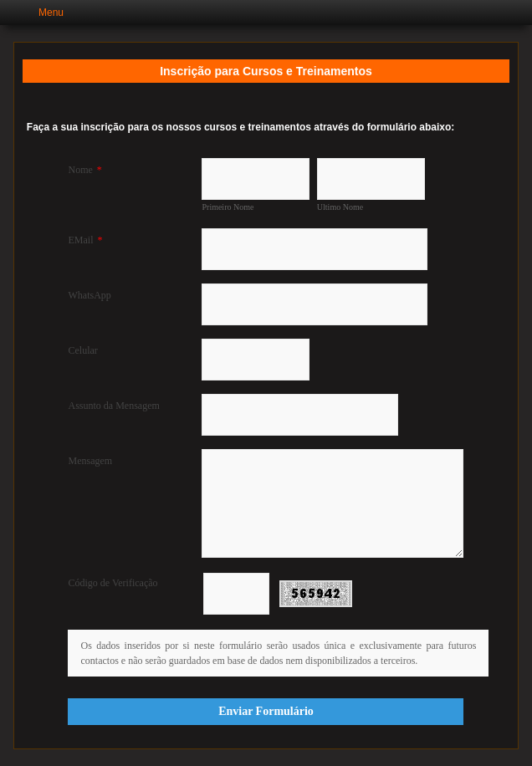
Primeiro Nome (228, 207)
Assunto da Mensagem (113, 406)
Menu (51, 13)
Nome (84, 170)
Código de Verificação (113, 583)
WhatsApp (89, 295)
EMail (85, 240)
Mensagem (90, 461)
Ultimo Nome (340, 207)
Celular (82, 350)
